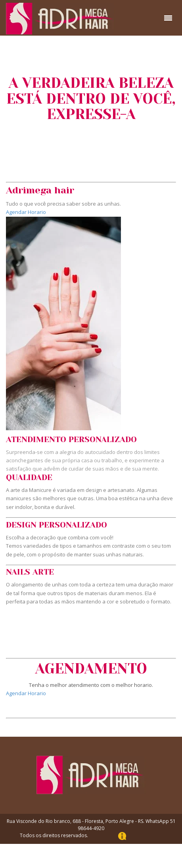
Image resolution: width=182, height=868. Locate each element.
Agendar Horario (26, 212)
